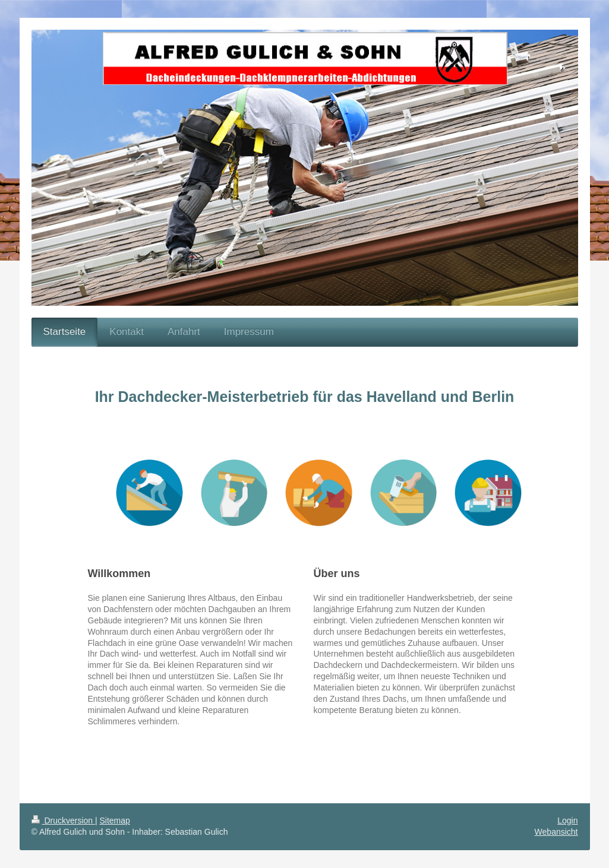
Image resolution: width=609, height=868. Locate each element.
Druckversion (63, 821)
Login (567, 821)
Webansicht (556, 832)
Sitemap (115, 821)
